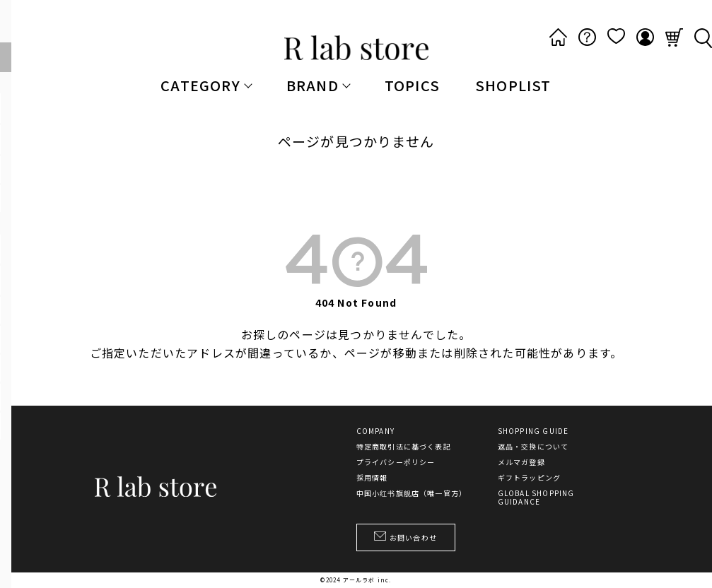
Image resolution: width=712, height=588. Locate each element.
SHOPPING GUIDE (533, 431)
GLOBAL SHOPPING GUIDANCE (536, 498)
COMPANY (375, 431)
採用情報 (372, 478)
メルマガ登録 (521, 462)
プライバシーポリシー (396, 462)
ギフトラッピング (530, 478)
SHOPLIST (513, 85)
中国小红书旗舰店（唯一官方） (412, 493)
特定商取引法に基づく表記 (404, 447)
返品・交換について (533, 447)
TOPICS (412, 85)
